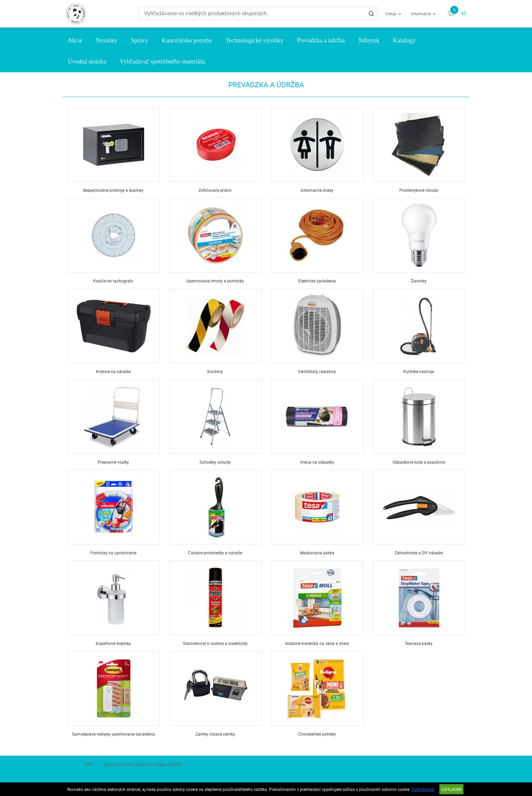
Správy (140, 40)
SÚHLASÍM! (451, 789)
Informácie (421, 14)
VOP (89, 764)
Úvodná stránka (87, 61)
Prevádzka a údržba (321, 40)
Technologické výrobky (254, 40)
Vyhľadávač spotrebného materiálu (162, 61)
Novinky (107, 40)
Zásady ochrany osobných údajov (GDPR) (143, 764)
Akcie (75, 40)
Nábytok (369, 40)
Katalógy (404, 40)
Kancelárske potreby (187, 40)
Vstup (391, 14)
